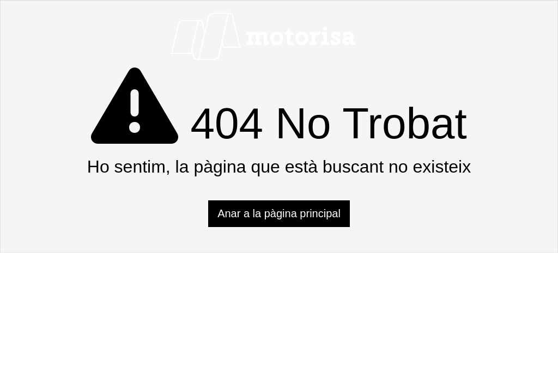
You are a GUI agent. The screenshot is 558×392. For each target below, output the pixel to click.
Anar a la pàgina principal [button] (279, 213)
